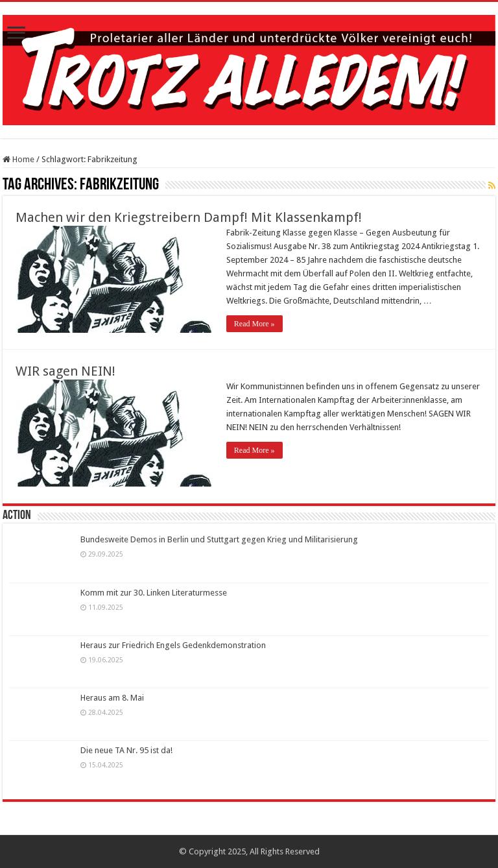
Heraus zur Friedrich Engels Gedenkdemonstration (173, 645)
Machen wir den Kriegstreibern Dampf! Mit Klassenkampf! (189, 217)
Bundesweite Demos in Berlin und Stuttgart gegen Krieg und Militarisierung (219, 539)
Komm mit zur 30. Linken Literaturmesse (154, 593)
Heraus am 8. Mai (112, 698)
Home (18, 159)
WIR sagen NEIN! (65, 371)
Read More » (255, 324)
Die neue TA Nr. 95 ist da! (126, 750)
